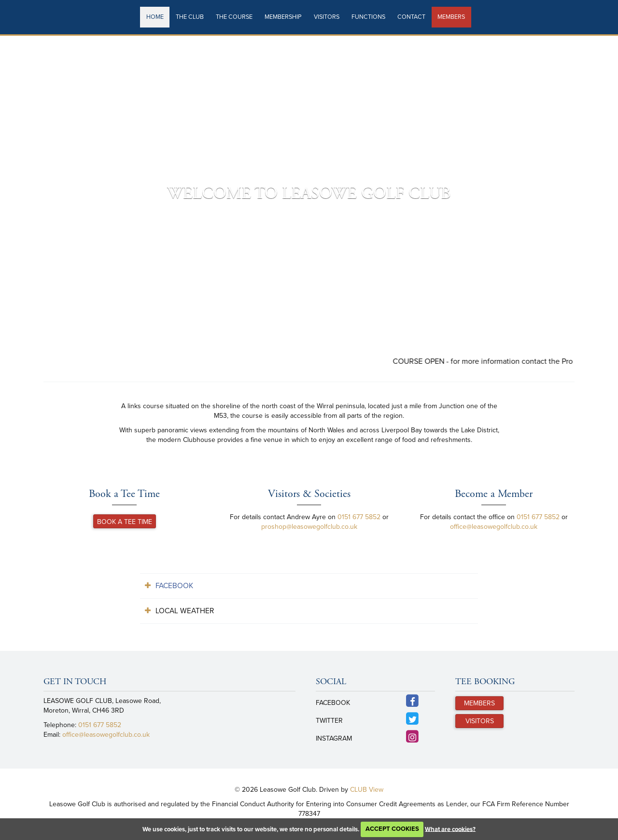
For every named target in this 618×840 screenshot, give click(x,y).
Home (155, 17)
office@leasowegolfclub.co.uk (494, 527)
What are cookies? (450, 829)
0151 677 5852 (359, 517)
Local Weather (185, 611)
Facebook (174, 586)
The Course (234, 17)
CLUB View (367, 790)
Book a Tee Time (125, 522)
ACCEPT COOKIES (392, 829)
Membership (283, 17)
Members (451, 17)
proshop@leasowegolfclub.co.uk (309, 527)
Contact (411, 17)
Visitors (327, 17)
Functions (368, 17)
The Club (190, 17)
